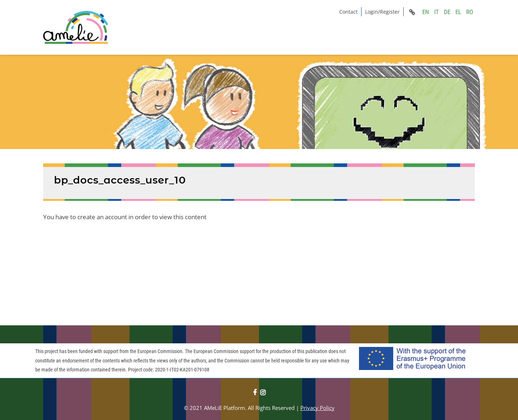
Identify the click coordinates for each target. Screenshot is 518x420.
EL (458, 12)
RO (470, 12)
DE (447, 12)
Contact (348, 12)
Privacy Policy (317, 408)
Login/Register (382, 12)
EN (426, 12)
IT (437, 12)
